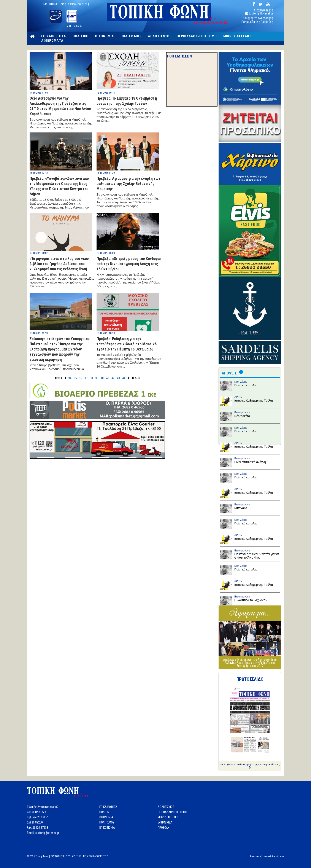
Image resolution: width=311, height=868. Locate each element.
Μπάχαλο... (242, 508)
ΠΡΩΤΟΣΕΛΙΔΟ (250, 679)
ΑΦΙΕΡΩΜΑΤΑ (52, 41)
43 (118, 378)
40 (102, 378)
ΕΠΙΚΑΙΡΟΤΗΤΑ (54, 36)
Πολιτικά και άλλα (246, 385)
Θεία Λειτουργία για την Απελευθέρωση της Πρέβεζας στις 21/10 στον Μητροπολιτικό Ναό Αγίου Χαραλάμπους (60, 106)
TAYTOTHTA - (51, 4)
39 (97, 378)
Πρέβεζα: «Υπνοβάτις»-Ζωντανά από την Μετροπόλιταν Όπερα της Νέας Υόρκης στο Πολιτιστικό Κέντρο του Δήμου (59, 186)
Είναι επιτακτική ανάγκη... (251, 462)
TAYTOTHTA (57, 856)
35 (75, 378)
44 (124, 378)
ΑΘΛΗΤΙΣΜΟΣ (159, 36)
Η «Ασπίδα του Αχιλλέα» (251, 600)
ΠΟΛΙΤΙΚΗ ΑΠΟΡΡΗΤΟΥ (96, 856)
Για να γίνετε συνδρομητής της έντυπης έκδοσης (250, 766)
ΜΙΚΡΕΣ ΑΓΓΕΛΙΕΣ (238, 36)
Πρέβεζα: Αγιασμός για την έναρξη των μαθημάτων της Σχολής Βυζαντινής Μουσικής (128, 184)
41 (108, 378)
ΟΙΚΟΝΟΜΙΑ (105, 36)
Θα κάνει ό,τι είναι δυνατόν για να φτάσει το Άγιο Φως (257, 556)
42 (113, 378)
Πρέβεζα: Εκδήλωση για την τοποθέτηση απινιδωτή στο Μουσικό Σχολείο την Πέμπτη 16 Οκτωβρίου (127, 344)
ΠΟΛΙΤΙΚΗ (81, 36)
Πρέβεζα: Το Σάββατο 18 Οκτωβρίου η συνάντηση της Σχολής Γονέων (127, 101)
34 (70, 378)
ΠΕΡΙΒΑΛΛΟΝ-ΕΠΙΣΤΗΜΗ (197, 36)
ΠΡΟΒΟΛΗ (164, 828)
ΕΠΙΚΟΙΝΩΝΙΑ (107, 828)
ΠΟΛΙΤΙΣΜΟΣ (131, 36)
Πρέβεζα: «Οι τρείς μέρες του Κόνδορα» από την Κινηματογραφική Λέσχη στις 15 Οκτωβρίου (129, 264)
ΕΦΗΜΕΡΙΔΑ (165, 822)
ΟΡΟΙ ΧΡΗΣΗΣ (74, 856)
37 (86, 378)
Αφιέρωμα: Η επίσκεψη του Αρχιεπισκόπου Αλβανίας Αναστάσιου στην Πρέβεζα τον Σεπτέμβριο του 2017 (250, 663)
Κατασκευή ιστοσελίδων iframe (267, 856)
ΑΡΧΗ (58, 378)
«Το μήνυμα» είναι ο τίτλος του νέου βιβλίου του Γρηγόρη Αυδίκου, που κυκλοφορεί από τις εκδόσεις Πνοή (59, 264)
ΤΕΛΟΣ (136, 378)
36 (81, 378)
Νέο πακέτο (242, 416)
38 (91, 378)
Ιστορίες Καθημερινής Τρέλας (254, 401)
